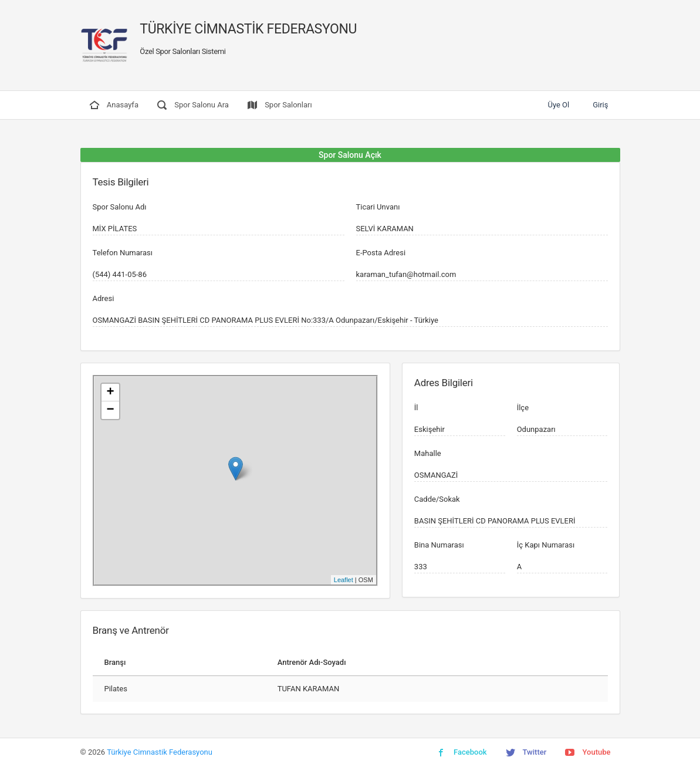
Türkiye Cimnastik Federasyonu (160, 752)
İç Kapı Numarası (546, 545)
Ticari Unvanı (378, 207)
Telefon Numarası (123, 253)
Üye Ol (558, 105)
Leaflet (344, 580)
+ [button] (110, 393)
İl (416, 408)
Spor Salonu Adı (120, 207)
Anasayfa (114, 105)
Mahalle (428, 453)
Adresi (104, 298)
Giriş (600, 105)
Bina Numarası (439, 545)
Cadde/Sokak (437, 499)
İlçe (523, 408)
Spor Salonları (280, 105)
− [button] (110, 410)
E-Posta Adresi (381, 253)
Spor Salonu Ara (193, 105)
